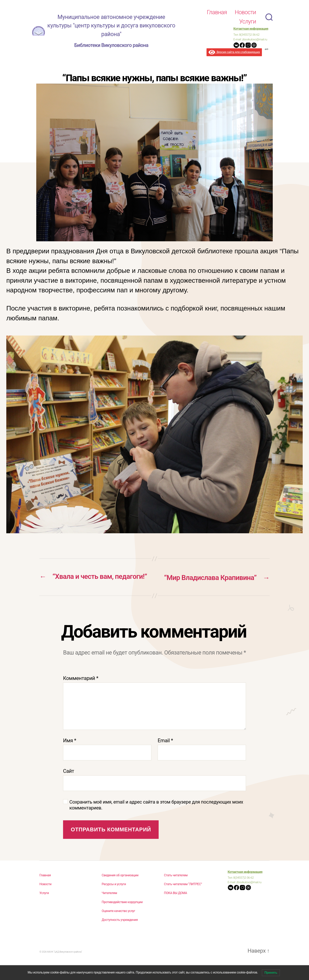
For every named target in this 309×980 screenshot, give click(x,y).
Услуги (248, 21)
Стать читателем (176, 886)
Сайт (69, 782)
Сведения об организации (120, 886)
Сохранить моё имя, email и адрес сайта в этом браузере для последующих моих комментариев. (156, 816)
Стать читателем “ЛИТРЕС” (183, 895)
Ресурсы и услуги (114, 895)
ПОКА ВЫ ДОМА (175, 904)
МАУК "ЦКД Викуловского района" (65, 963)
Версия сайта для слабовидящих (234, 52)
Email (165, 752)
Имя (70, 752)
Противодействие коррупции (122, 913)
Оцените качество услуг (118, 922)
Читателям (109, 904)
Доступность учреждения (120, 931)
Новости (245, 12)
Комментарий (81, 689)
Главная (217, 12)
